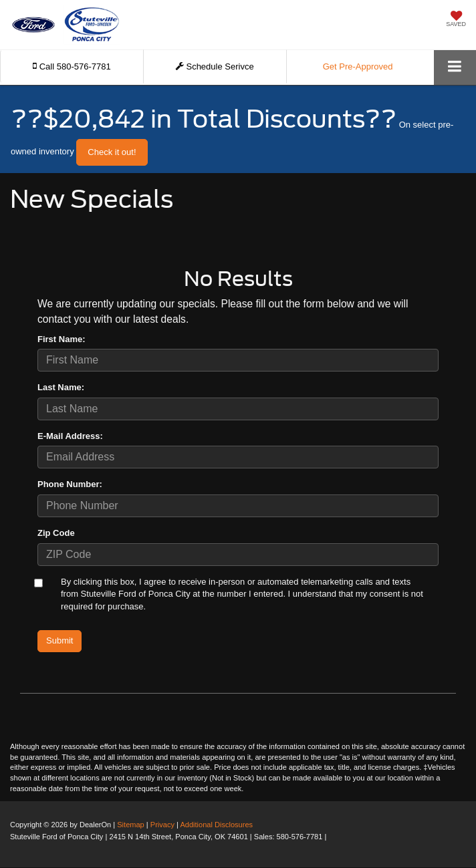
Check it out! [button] (112, 152)
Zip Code (56, 533)
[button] (72, 66)
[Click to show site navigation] (455, 67)
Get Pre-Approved (358, 66)
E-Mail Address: (70, 436)
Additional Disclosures (216, 825)
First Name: (62, 339)
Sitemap (131, 825)
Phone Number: (70, 484)
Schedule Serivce (215, 66)
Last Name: (61, 387)
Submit (59, 640)
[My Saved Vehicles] (456, 20)
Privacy (162, 825)
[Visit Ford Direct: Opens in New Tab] (332, 837)
